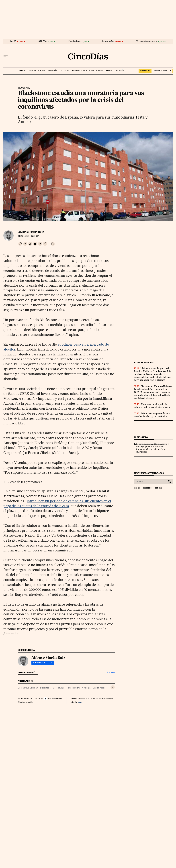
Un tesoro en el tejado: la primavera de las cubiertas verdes (152, 406)
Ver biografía (43, 663)
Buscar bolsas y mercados (149, 473)
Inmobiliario (24, 88)
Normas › (111, 672)
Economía (53, 70)
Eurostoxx (147, 488)
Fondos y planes (79, 70)
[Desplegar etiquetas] (113, 687)
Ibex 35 (13, 41)
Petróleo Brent (75, 41)
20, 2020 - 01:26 (29, 236)
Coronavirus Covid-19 (28, 688)
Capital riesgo (99, 688)
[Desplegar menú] (6, 56)
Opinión (108, 70)
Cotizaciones (65, 70)
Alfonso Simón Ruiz (31, 232)
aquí (80, 702)
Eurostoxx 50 (108, 41)
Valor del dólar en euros (147, 41)
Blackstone (45, 688)
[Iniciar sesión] (163, 71)
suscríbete (145, 71)
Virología (86, 688)
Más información (26, 702)
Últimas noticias (96, 70)
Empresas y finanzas (27, 70)
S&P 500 (43, 41)
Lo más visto (141, 437)
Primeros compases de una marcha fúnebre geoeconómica (152, 415)
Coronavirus (59, 688)
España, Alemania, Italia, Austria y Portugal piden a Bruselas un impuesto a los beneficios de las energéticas (152, 448)
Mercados (42, 70)
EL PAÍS (119, 69)
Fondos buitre (73, 688)
